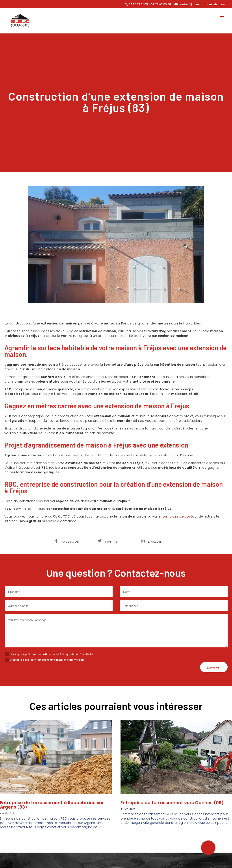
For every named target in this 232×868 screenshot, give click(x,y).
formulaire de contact (180, 516)
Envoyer (214, 667)
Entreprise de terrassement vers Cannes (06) (172, 803)
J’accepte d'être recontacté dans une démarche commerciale (45, 660)
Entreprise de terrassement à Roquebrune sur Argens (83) (52, 805)
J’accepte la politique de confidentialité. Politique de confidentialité (49, 654)
